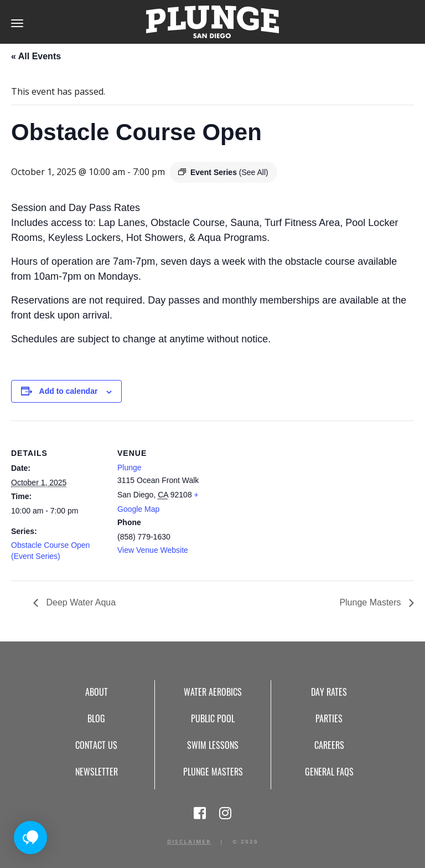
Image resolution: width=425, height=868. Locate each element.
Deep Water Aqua (80, 602)
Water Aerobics (213, 692)
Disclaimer (189, 841)
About (97, 692)
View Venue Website (153, 550)
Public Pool (213, 718)
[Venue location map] (282, 497)
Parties (329, 718)
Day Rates (329, 692)
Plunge (129, 468)
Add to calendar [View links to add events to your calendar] (69, 391)
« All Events (36, 56)
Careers (329, 745)
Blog (96, 718)
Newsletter (97, 772)
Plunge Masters (371, 602)
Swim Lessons (213, 745)
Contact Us (96, 745)
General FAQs (329, 772)
